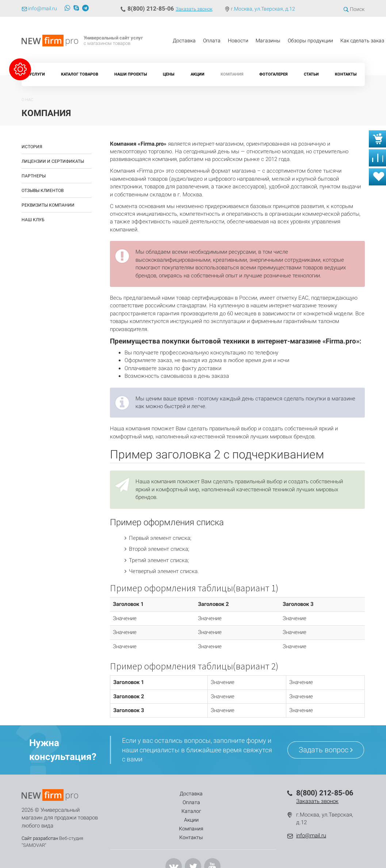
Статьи (311, 74)
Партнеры (34, 176)
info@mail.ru (311, 836)
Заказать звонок (194, 9)
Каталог (176, 794)
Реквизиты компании (48, 205)
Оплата (212, 41)
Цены (169, 74)
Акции (198, 74)
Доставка (184, 41)
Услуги (37, 74)
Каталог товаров (80, 74)
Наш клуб (33, 220)
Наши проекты (131, 74)
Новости (238, 41)
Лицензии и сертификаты (53, 161)
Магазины (268, 41)
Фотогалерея (274, 74)
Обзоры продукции (310, 41)
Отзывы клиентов (43, 191)
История (32, 147)
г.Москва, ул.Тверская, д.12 (263, 9)
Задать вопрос (326, 750)
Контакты (346, 74)
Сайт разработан (40, 838)
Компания (232, 74)
